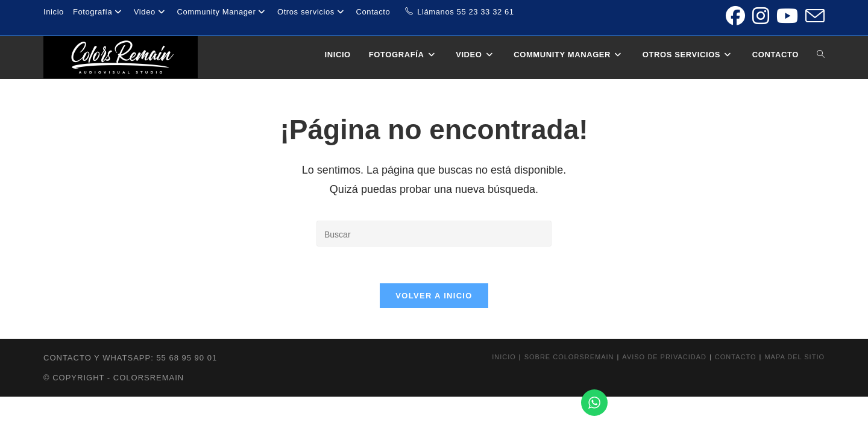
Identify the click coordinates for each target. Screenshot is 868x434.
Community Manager (222, 12)
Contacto (373, 12)
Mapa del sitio (794, 357)
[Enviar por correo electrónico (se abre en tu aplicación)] (813, 16)
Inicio (54, 12)
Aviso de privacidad (664, 357)
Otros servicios (312, 12)
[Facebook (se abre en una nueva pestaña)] (735, 16)
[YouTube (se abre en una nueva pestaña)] (787, 16)
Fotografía (99, 12)
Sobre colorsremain (569, 357)
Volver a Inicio (434, 296)
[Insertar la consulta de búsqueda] (434, 234)
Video (151, 12)
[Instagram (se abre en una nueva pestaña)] (761, 16)
